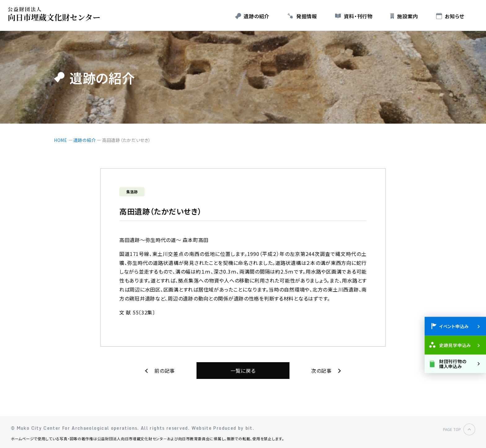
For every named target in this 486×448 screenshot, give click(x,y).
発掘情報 (307, 16)
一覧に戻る (243, 371)
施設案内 (407, 16)
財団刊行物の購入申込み (453, 364)
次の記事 (321, 371)
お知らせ (455, 16)
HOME (61, 140)
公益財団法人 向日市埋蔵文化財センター (56, 14)
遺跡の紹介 (256, 16)
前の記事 (165, 371)
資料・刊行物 (358, 16)
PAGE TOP (452, 429)
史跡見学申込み (455, 345)
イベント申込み (454, 326)
